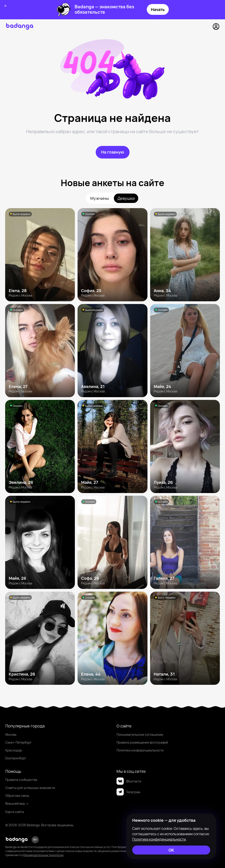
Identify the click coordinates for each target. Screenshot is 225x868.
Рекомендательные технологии (43, 855)
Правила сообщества (21, 780)
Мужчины (100, 198)
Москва (11, 735)
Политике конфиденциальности (159, 839)
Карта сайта (15, 812)
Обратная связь (17, 796)
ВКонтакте (129, 781)
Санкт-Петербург (18, 742)
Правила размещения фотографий (142, 742)
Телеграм (128, 792)
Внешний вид (17, 803)
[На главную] (113, 152)
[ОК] (171, 850)
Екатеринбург (16, 758)
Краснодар (14, 750)
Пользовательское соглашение (140, 735)
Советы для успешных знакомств (30, 788)
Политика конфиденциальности (140, 750)
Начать (158, 9)
